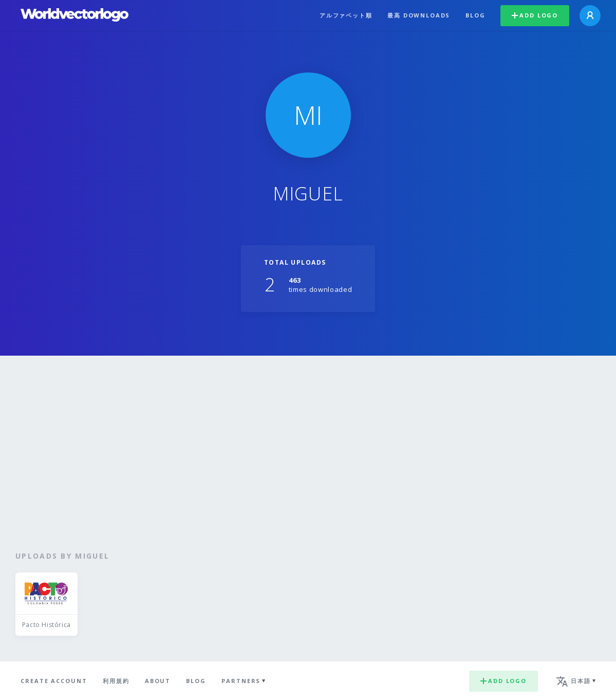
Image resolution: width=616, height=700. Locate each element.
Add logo (535, 15)
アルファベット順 (346, 15)
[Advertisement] (308, 453)
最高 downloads (419, 15)
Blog (475, 15)
